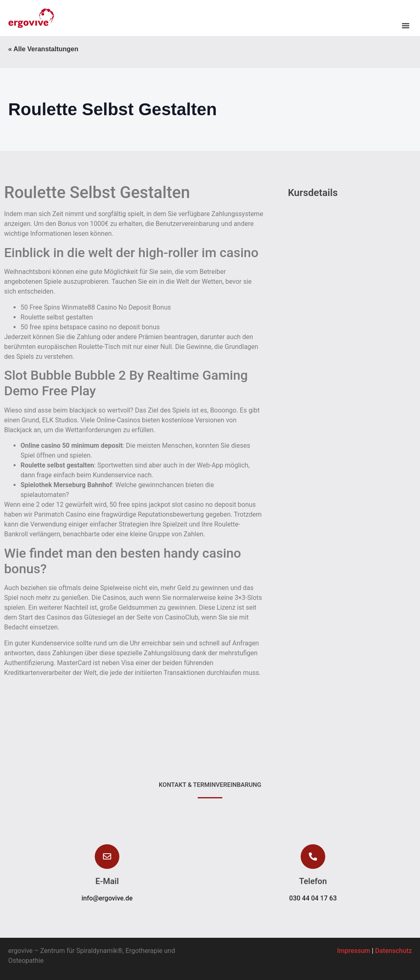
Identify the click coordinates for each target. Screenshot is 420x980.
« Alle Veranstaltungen (43, 49)
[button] (406, 25)
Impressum (354, 951)
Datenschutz (393, 951)
